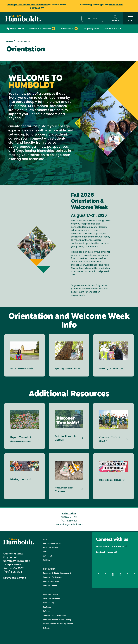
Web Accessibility (52, 543)
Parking (47, 607)
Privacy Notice (51, 547)
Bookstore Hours (110, 480)
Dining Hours (19, 479)
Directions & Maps (15, 578)
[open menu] (130, 18)
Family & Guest (110, 368)
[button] (92, 18)
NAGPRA (46, 560)
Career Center (50, 586)
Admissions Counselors (110, 546)
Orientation (15, 29)
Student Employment (53, 577)
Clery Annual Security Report (58, 624)
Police (46, 611)
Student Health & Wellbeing (57, 620)
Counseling (49, 603)
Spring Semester (66, 368)
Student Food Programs (54, 615)
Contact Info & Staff (113, 29)
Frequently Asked (91, 29)
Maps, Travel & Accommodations (21, 439)
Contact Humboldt (107, 552)
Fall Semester (20, 368)
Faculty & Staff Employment (57, 573)
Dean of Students (52, 599)
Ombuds (46, 628)
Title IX (47, 556)
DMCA (45, 552)
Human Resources (51, 581)
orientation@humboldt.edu (69, 525)
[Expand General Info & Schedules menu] (53, 29)
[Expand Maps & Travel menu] (76, 29)
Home (10, 42)
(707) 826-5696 (69, 521)
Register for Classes (64, 489)
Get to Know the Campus (66, 438)
